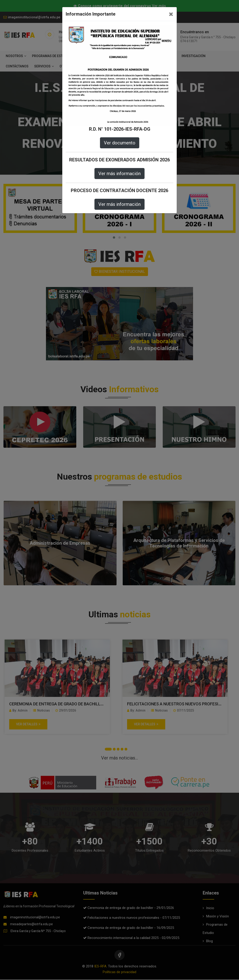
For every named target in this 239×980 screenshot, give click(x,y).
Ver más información (119, 174)
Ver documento (120, 143)
